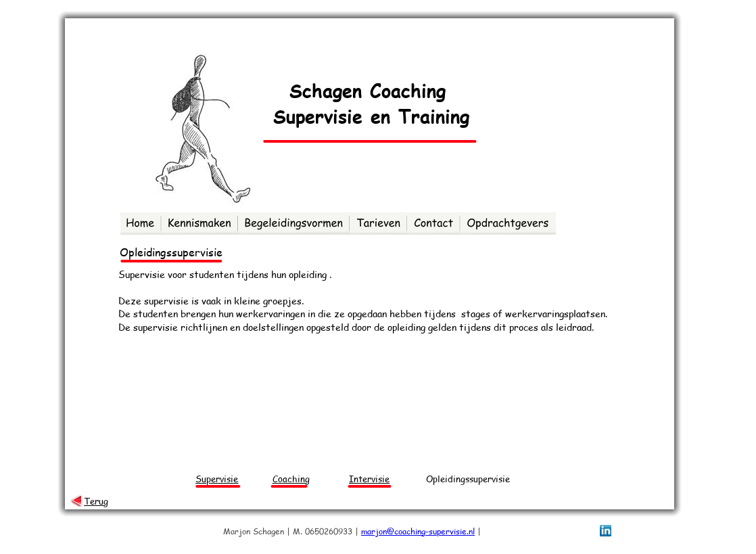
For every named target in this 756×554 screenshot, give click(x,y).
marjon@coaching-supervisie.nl (418, 531)
